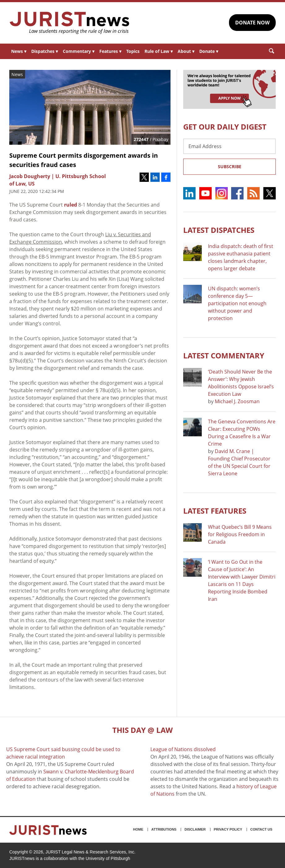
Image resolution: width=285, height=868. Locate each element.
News (19, 51)
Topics (133, 51)
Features (110, 51)
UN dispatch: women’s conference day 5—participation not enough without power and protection (237, 303)
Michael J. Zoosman (237, 401)
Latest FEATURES (215, 511)
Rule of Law (159, 51)
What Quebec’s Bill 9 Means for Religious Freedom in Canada (240, 534)
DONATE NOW (252, 23)
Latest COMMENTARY (224, 355)
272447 (141, 139)
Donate (209, 51)
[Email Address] (229, 146)
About (186, 51)
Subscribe (230, 167)
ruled (71, 205)
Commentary (79, 51)
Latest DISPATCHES (219, 230)
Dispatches (45, 51)
